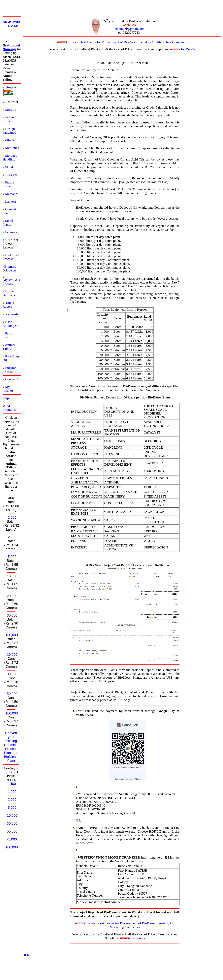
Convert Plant (9, 211)
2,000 (12, 537)
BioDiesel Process (11, 257)
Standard (11, 167)
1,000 (12, 517)
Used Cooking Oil (11, 324)
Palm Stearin (7, 335)
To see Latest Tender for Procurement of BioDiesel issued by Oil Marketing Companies (122, 42)
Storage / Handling (10, 157)
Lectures (11, 232)
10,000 (12, 576)
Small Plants (8, 223)
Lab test (11, 202)
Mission (11, 110)
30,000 (12, 615)
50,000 (12, 694)
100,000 (12, 635)
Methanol (12, 194)
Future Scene (8, 184)
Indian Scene (8, 119)
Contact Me (13, 379)
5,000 (12, 557)
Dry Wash (11, 314)
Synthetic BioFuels (10, 293)
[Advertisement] (53, 13)
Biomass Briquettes (10, 268)
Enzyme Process (9, 370)
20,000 (12, 596)
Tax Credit (12, 175)
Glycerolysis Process (11, 282)
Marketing (12, 148)
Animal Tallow (9, 347)
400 (13, 784)
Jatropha (10, 87)
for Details (183, 49)
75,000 (12, 839)
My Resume (8, 389)
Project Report (8, 305)
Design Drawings (9, 131)
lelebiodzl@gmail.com (129, 29)
